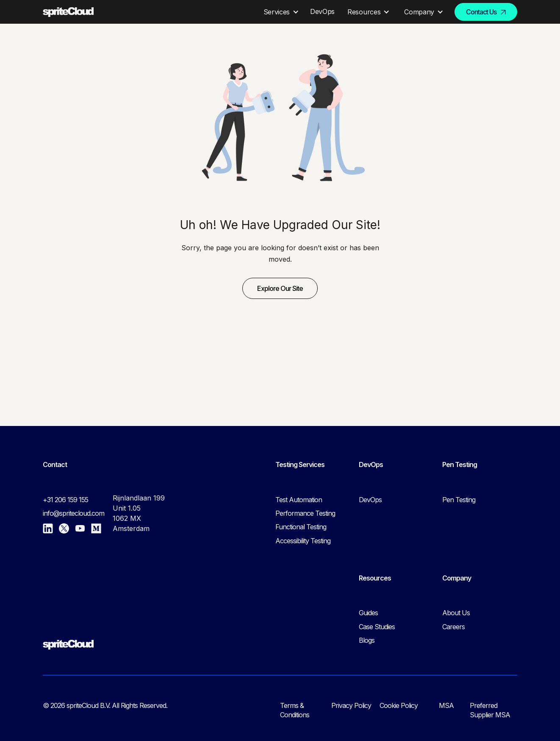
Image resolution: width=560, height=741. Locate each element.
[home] (68, 12)
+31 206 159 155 (65, 500)
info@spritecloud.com (73, 513)
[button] (280, 12)
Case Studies (377, 627)
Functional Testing (301, 527)
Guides (368, 613)
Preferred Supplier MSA (490, 710)
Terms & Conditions (295, 710)
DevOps (370, 500)
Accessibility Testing (303, 541)
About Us (456, 613)
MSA (446, 705)
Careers (453, 627)
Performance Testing (305, 513)
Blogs (367, 640)
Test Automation (299, 500)
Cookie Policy (399, 705)
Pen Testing (459, 500)
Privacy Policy (351, 705)
